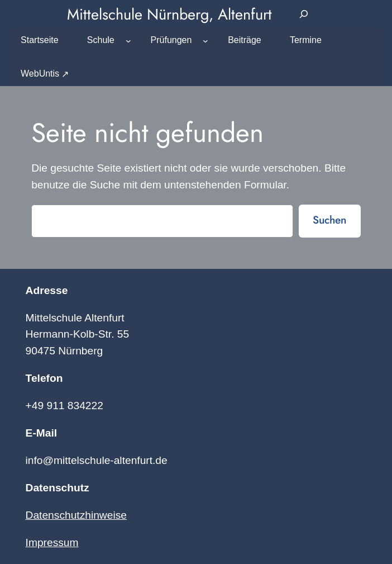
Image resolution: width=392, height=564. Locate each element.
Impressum (52, 542)
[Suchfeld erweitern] (304, 15)
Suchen (329, 220)
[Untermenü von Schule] (128, 41)
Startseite (40, 40)
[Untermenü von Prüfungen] (205, 41)
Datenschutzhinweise (76, 515)
